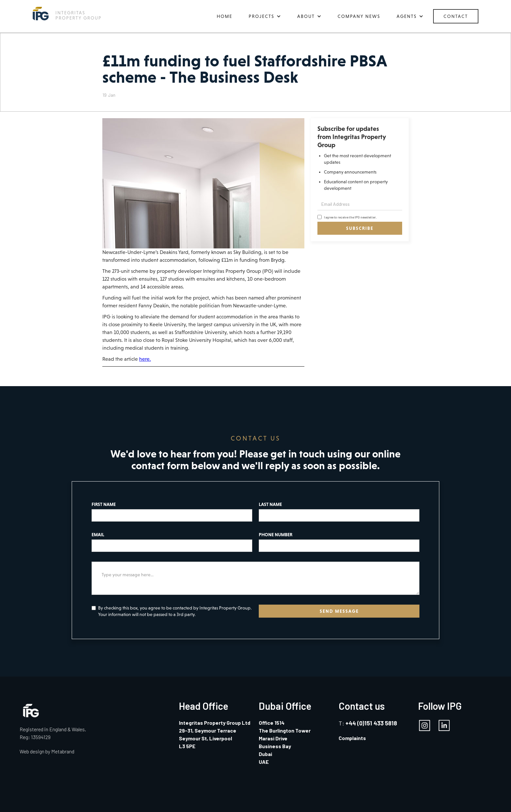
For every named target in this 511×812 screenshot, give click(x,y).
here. (145, 359)
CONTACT (456, 16)
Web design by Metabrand (47, 751)
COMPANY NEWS (359, 16)
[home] (67, 14)
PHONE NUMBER (276, 535)
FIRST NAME (104, 504)
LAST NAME (270, 504)
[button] (265, 16)
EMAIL (98, 535)
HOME (225, 16)
